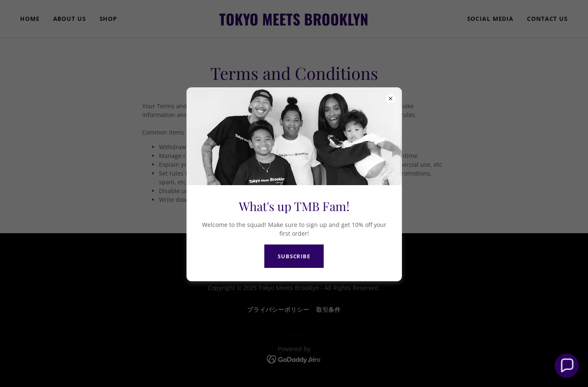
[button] (567, 366)
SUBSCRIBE (294, 256)
